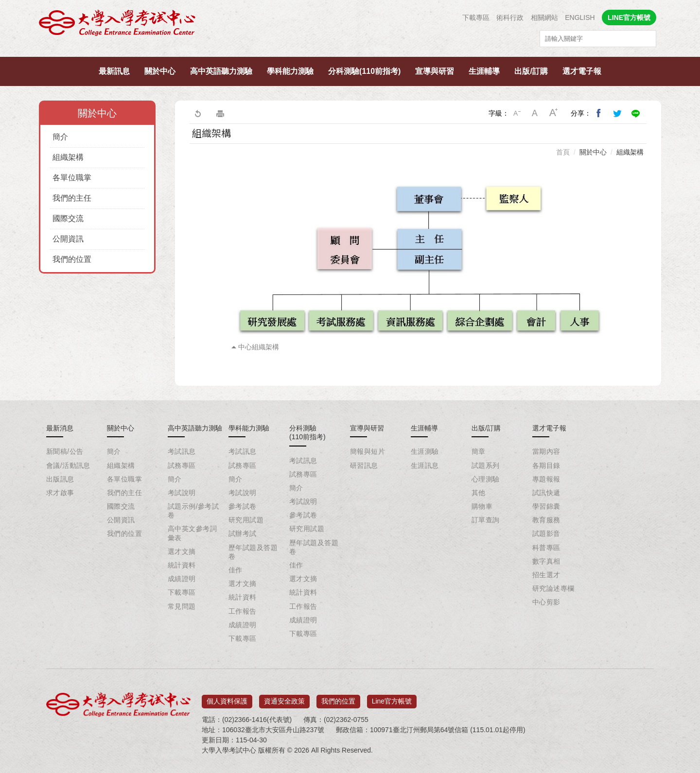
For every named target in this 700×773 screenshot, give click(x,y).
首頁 (563, 152)
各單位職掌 (72, 178)
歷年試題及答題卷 (253, 552)
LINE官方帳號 (629, 17)
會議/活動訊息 (68, 465)
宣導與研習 (435, 71)
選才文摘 (182, 551)
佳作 (236, 570)
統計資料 (182, 565)
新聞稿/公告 (65, 451)
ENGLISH (580, 17)
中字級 (535, 113)
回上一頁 (197, 113)
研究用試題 (246, 520)
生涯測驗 (425, 451)
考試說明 (182, 493)
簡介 (60, 137)
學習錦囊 (546, 506)
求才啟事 (60, 493)
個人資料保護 (227, 698)
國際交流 (68, 218)
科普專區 (546, 548)
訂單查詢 (486, 520)
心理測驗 (486, 479)
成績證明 (182, 579)
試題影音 (546, 533)
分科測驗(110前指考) (364, 71)
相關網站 (544, 17)
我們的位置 (72, 259)
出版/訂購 (531, 71)
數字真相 (546, 561)
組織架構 (68, 157)
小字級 (517, 113)
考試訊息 (182, 451)
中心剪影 (546, 602)
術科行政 (510, 17)
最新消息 (60, 428)
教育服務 (546, 520)
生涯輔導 (484, 71)
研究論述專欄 (553, 588)
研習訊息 (364, 465)
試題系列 (486, 465)
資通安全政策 (284, 698)
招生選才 (546, 575)
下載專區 (476, 17)
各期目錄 (546, 465)
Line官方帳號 (392, 698)
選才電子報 (582, 71)
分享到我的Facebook (599, 113)
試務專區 (182, 465)
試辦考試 (243, 533)
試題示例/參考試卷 (193, 511)
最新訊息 (114, 71)
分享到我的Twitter (617, 113)
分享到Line (636, 113)
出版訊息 (60, 479)
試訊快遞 (546, 493)
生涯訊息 (425, 465)
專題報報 (546, 479)
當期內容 (546, 451)
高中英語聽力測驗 (221, 71)
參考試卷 (243, 506)
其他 (479, 493)
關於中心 (160, 71)
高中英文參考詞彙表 (192, 533)
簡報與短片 (367, 451)
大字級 (554, 113)
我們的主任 (72, 198)
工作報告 (243, 611)
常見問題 (182, 606)
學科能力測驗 (290, 71)
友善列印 (220, 113)
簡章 (479, 451)
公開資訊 (68, 239)
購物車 (482, 506)
